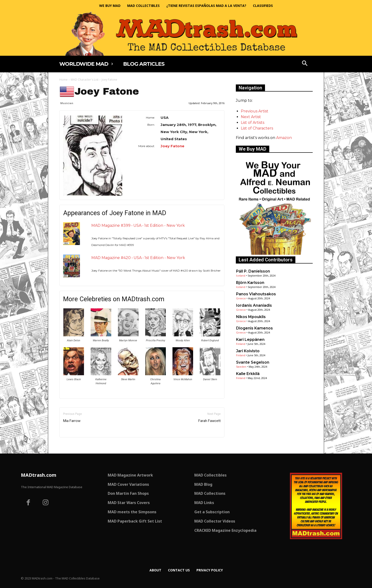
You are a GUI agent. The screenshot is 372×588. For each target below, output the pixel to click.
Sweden (241, 367)
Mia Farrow (72, 421)
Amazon (284, 138)
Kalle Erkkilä (248, 374)
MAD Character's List (85, 80)
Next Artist (251, 117)
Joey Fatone (172, 146)
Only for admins (76, 445)
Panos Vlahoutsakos (256, 294)
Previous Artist (255, 111)
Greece (241, 298)
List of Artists (253, 123)
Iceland (241, 275)
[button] (305, 64)
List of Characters (257, 128)
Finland (241, 344)
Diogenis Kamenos (254, 328)
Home (63, 80)
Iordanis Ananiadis (254, 305)
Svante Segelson (253, 362)
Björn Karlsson (250, 283)
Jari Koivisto (248, 351)
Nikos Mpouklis (251, 317)
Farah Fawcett (209, 421)
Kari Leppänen (250, 340)
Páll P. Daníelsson (253, 271)
